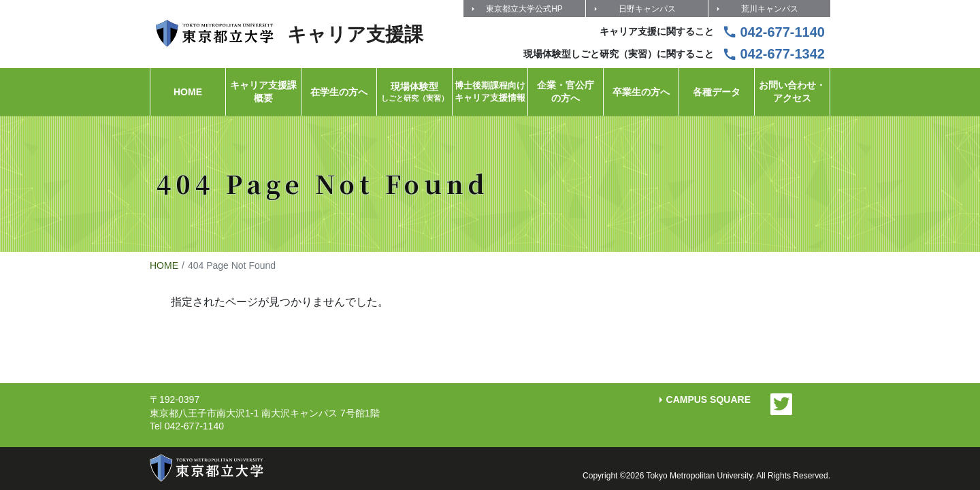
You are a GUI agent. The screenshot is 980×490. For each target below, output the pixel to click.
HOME (164, 265)
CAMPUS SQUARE (708, 399)
